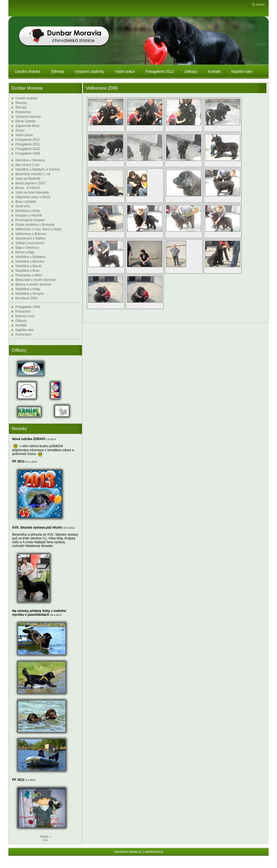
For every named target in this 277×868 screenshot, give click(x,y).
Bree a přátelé (26, 202)
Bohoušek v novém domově (35, 280)
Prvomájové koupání (30, 220)
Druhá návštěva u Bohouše (35, 225)
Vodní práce (24, 135)
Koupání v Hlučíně (29, 215)
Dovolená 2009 (26, 298)
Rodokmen (23, 112)
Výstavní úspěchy (28, 117)
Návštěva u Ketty (28, 289)
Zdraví (20, 130)
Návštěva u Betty (28, 211)
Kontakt (21, 325)
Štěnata (21, 107)
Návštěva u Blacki (28, 266)
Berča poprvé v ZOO (30, 183)
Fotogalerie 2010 (28, 149)
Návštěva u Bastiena (30, 257)
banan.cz (135, 852)
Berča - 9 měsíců (28, 188)
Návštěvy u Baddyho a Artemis (37, 169)
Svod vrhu (23, 206)
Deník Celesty (26, 121)
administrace (154, 852)
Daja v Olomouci (27, 248)
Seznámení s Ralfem (30, 238)
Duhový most (25, 316)
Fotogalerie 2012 (28, 140)
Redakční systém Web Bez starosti (139, 864)
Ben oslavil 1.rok (27, 165)
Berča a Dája (25, 252)
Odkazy (21, 321)
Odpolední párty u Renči (33, 197)
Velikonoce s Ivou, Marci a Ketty (38, 229)
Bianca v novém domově (33, 284)
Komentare (23, 335)
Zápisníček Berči (27, 126)
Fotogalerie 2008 (28, 307)
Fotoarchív (23, 312)
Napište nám (24, 330)
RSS (45, 840)
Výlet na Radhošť (28, 179)
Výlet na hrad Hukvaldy (32, 192)
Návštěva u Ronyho (30, 294)
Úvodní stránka (26, 98)
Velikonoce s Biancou (31, 234)
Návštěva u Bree (27, 271)
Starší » (45, 837)
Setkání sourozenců (30, 243)
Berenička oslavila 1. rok (33, 174)
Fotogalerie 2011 (28, 144)
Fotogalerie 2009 (28, 153)
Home (260, 5)
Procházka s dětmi (29, 275)
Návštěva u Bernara (30, 261)
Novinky (21, 103)
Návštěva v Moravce (30, 160)
